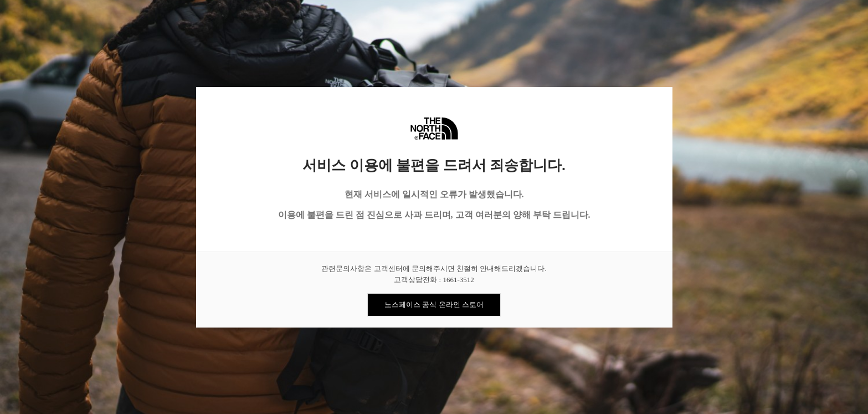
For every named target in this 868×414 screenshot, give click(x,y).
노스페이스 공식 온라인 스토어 (434, 305)
